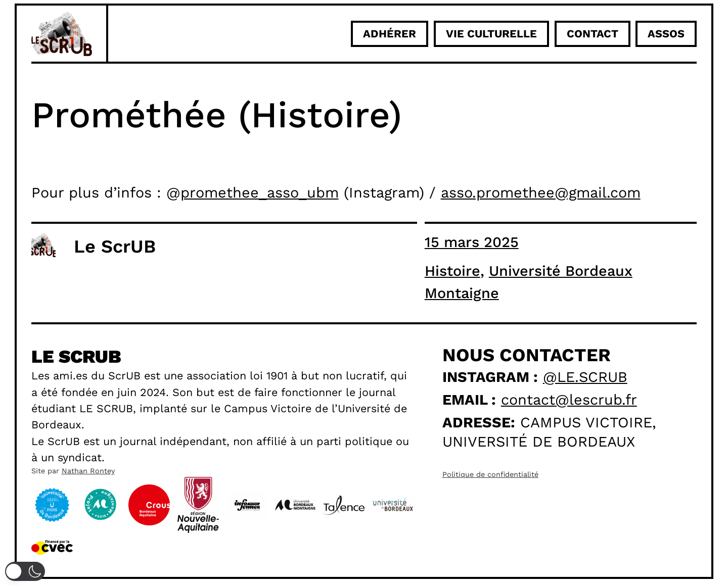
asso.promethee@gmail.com (541, 192)
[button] (25, 571)
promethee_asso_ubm (260, 192)
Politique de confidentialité (490, 474)
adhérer (390, 34)
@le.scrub (585, 377)
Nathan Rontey (88, 471)
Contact (593, 34)
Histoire (452, 271)
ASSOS (666, 34)
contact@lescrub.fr (569, 400)
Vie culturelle (491, 34)
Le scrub (76, 357)
